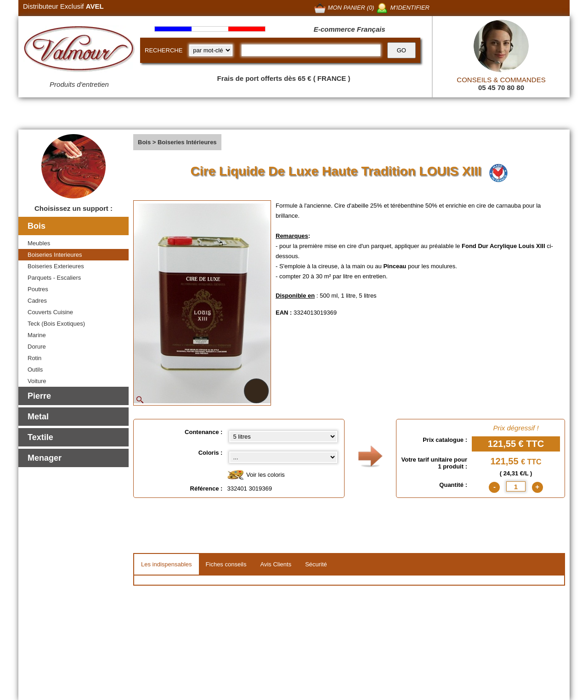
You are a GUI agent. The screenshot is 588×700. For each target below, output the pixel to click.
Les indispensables (167, 564)
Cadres (37, 301)
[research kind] (211, 50)
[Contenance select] (283, 437)
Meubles (39, 243)
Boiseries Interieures (55, 255)
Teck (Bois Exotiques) (56, 324)
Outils (35, 370)
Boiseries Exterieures (56, 266)
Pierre (39, 396)
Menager (45, 458)
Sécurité (316, 564)
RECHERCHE (164, 50)
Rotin (34, 358)
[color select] (283, 457)
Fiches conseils (226, 564)
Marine (37, 335)
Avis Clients (276, 564)
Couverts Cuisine (50, 312)
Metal (38, 417)
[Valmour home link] (79, 51)
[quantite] (516, 486)
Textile (40, 437)
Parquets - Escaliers (54, 278)
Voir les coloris (256, 475)
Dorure (37, 347)
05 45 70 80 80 (501, 87)
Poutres (38, 289)
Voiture (37, 381)
